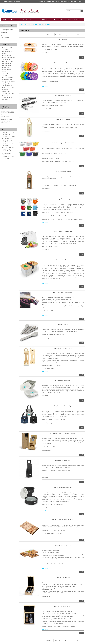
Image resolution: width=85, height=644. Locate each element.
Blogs (61, 19)
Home (4, 19)
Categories (14, 19)
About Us (45, 19)
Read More (45, 86)
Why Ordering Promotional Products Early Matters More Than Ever (9, 156)
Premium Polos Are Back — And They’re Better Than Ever (9, 149)
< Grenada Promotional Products (11, 2)
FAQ (54, 19)
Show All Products (29, 19)
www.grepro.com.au (7, 116)
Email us (80, 2)
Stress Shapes (5, 37)
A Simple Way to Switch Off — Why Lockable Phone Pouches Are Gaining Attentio (9, 142)
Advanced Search (73, 19)
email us (5, 123)
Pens (3, 36)
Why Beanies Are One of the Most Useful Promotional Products (9, 135)
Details (82, 57)
